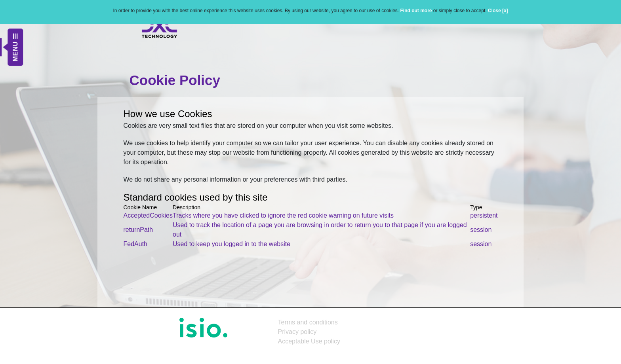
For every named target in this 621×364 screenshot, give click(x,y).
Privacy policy (297, 332)
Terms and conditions (308, 322)
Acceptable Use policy (309, 341)
